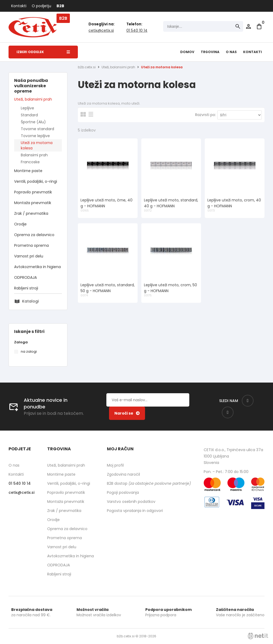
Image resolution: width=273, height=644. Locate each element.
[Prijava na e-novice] (127, 413)
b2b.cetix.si (87, 67)
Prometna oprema (31, 245)
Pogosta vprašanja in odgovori (135, 511)
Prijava (248, 26)
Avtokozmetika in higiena (37, 267)
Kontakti (19, 6)
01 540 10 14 (137, 30)
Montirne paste (28, 171)
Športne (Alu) (33, 122)
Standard (29, 115)
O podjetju (41, 6)
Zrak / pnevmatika (31, 213)
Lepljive (27, 108)
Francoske (30, 162)
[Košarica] (259, 26)
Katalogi (30, 301)
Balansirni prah (34, 155)
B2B (60, 6)
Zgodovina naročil (123, 474)
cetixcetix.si (101, 30)
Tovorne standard (37, 129)
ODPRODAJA (25, 277)
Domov (187, 52)
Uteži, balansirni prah (33, 99)
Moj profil (115, 465)
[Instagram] (228, 412)
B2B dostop (149, 483)
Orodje (20, 224)
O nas (231, 52)
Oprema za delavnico (34, 235)
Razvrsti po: (206, 115)
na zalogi (29, 351)
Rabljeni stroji (26, 288)
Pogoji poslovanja (123, 492)
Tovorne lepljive (35, 136)
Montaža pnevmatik (33, 203)
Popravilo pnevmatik (33, 192)
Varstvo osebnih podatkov (131, 502)
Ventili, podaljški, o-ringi (36, 181)
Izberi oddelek (43, 52)
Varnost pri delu (29, 256)
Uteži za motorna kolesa (37, 145)
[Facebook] (248, 401)
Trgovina (210, 52)
